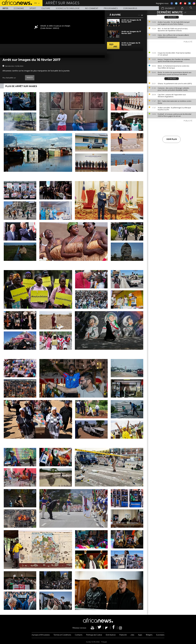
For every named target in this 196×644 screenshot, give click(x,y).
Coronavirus (130, 9)
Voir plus (171, 139)
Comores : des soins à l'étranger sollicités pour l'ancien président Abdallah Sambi (173, 89)
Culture (46, 9)
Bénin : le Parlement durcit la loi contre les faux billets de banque (173, 67)
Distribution (111, 635)
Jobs (132, 635)
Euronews (160, 635)
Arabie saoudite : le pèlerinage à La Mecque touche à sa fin (174, 109)
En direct (168, 8)
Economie (19, 9)
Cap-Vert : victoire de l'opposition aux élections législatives (172, 96)
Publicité (123, 635)
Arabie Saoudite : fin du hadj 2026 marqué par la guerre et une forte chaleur (174, 23)
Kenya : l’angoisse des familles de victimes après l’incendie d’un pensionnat (174, 60)
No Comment (92, 9)
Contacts (79, 635)
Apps (140, 635)
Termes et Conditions (62, 635)
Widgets (149, 635)
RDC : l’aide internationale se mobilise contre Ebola (175, 102)
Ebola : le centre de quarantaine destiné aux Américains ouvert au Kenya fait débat (175, 73)
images (30, 78)
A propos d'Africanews (41, 635)
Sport (33, 9)
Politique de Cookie (94, 635)
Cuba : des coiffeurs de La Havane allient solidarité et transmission (173, 36)
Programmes (111, 9)
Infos (5, 9)
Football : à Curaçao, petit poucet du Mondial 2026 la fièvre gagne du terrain (174, 115)
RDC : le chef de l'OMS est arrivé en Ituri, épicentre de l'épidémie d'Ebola (173, 30)
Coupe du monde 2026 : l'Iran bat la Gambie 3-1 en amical (174, 54)
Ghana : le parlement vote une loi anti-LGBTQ (175, 84)
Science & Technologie (68, 9)
